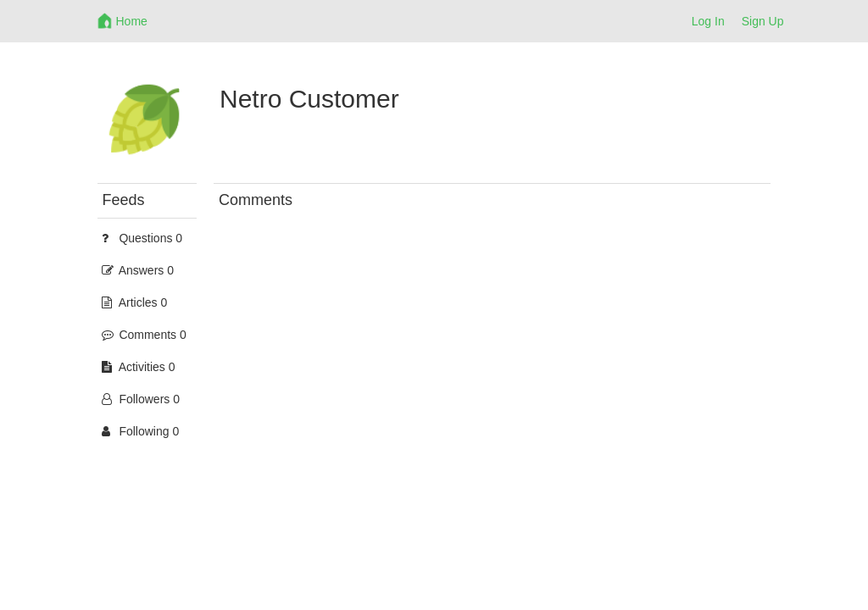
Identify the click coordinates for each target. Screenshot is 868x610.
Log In (708, 21)
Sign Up (763, 21)
